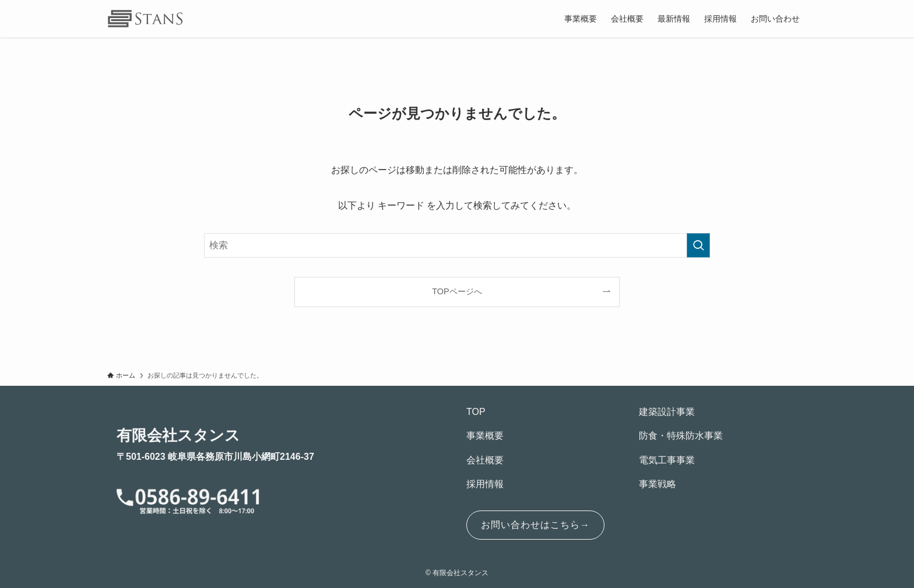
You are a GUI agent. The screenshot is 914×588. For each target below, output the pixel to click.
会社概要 (485, 460)
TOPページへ (457, 291)
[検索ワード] (457, 245)
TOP (476, 412)
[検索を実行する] (698, 245)
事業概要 (485, 436)
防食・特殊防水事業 (681, 436)
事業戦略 (658, 484)
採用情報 (485, 484)
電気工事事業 (667, 460)
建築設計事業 (667, 412)
